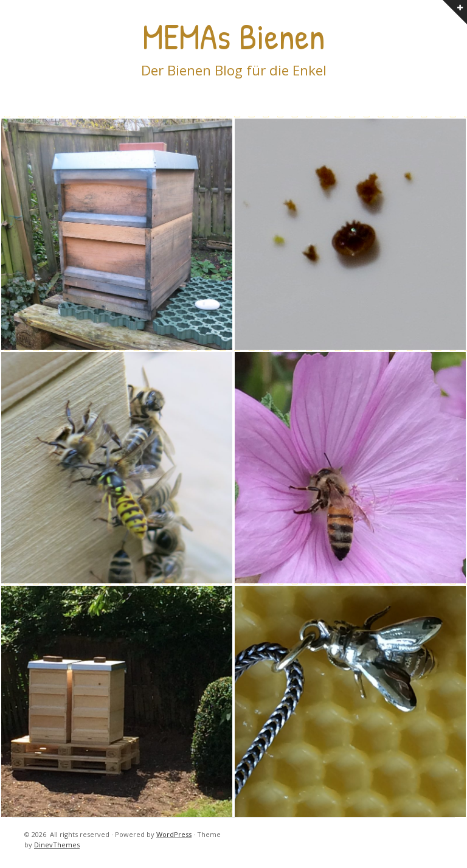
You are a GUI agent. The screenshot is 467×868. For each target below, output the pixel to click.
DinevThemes (57, 845)
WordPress (174, 834)
